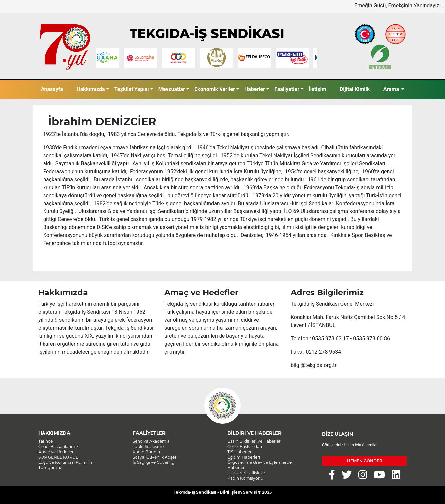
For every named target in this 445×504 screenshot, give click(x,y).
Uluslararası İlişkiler (246, 473)
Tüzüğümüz (50, 468)
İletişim (317, 89)
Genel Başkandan (245, 446)
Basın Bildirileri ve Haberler (254, 441)
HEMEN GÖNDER (365, 461)
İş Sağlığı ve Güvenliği (154, 462)
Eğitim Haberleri (244, 457)
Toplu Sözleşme (148, 446)
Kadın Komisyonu (245, 478)
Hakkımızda (90, 89)
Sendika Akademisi (152, 441)
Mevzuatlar (172, 89)
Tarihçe (45, 441)
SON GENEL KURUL (58, 457)
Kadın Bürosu (146, 452)
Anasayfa (52, 89)
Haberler (255, 89)
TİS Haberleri (240, 452)
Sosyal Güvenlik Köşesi (155, 457)
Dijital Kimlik (355, 89)
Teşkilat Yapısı (132, 89)
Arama (392, 89)
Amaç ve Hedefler (56, 452)
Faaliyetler (287, 89)
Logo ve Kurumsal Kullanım (66, 462)
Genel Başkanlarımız (58, 446)
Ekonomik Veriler (215, 89)
